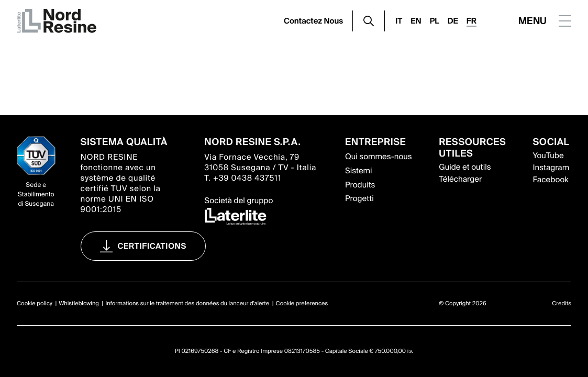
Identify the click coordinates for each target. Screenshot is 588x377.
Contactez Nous (313, 21)
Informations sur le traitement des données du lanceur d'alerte (187, 304)
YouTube (548, 156)
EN (416, 21)
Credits (562, 304)
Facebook (550, 180)
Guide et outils (465, 167)
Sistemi (359, 171)
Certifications (152, 246)
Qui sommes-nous (379, 157)
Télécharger (460, 179)
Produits (360, 185)
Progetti (359, 198)
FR (471, 21)
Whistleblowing (79, 304)
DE (453, 21)
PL (435, 21)
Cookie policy (35, 304)
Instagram (551, 168)
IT (399, 21)
